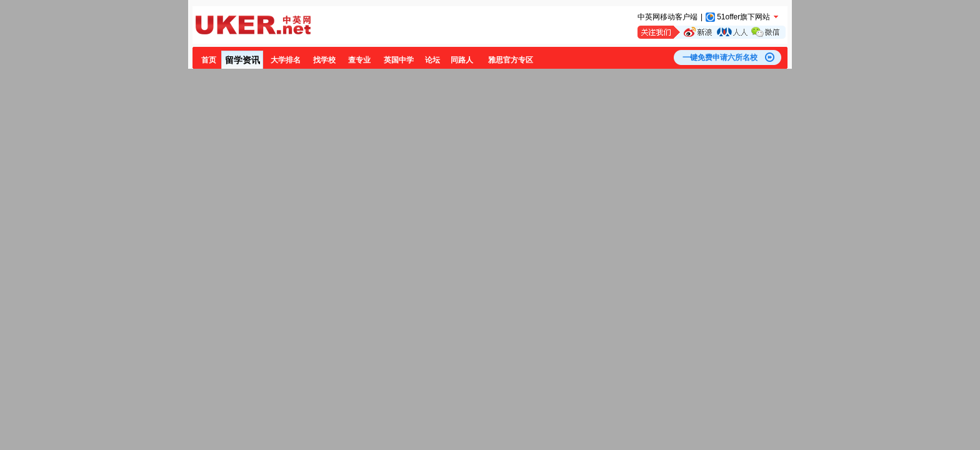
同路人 (462, 60)
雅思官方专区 (511, 60)
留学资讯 (242, 60)
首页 (209, 60)
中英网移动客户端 (667, 17)
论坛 (432, 60)
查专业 (359, 60)
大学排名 (286, 60)
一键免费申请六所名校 (720, 57)
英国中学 (399, 60)
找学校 (324, 60)
